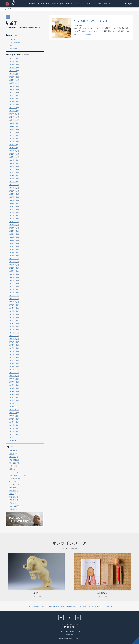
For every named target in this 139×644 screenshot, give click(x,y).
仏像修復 (13, 485)
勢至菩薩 (13, 500)
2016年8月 (13, 416)
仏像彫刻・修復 (44, 3)
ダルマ (12, 454)
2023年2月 (13, 179)
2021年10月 (14, 228)
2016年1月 (13, 434)
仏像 (11, 481)
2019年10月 (14, 302)
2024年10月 (14, 120)
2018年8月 (13, 345)
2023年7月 (13, 166)
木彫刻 (12, 466)
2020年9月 (13, 268)
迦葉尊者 (13, 491)
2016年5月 (13, 422)
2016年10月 (14, 410)
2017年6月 (13, 388)
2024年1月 (13, 148)
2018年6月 (13, 351)
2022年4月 (13, 209)
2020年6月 (13, 277)
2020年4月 (13, 283)
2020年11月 (14, 262)
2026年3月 (13, 71)
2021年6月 (13, 240)
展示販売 (13, 457)
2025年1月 (13, 111)
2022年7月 (13, 200)
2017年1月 (13, 400)
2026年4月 (13, 68)
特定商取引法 (107, 606)
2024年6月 (13, 132)
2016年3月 (13, 428)
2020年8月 (13, 271)
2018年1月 (13, 367)
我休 (13, 3)
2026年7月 (13, 58)
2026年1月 (13, 77)
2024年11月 (14, 117)
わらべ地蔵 (13, 478)
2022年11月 (14, 188)
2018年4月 (13, 357)
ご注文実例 (79, 3)
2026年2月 (13, 74)
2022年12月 (14, 185)
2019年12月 (14, 296)
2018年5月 (13, 354)
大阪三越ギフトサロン (17, 475)
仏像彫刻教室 (14, 460)
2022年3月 (13, 213)
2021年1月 (13, 256)
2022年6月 (13, 203)
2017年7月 (13, 385)
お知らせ (13, 39)
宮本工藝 (98, 3)
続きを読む (88, 34)
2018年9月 (13, 342)
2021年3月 (13, 249)
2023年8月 (13, 163)
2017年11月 (14, 373)
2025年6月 (13, 95)
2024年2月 (13, 145)
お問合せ (107, 3)
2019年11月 (14, 299)
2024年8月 (13, 126)
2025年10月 (14, 83)
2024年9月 (13, 123)
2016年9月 (13, 413)
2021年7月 (13, 237)
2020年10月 (14, 265)
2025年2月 (13, 108)
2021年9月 (13, 231)
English (128, 3)
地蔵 (11, 469)
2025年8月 (13, 89)
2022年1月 (13, 219)
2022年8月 (13, 197)
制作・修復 (13, 48)
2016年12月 (14, 404)
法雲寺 (12, 503)
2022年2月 (13, 216)
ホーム (4, 9)
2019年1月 (13, 330)
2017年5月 (13, 391)
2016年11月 (14, 407)
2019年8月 (13, 308)
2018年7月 (13, 348)
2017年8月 (13, 382)
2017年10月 (14, 376)
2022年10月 (14, 191)
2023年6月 (13, 169)
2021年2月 (13, 253)
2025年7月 (13, 92)
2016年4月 (13, 425)
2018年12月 (14, 333)
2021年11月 (14, 225)
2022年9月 (13, 194)
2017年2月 (13, 397)
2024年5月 (13, 135)
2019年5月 (13, 317)
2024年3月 (13, 142)
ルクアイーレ (14, 472)
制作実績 (69, 3)
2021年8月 (13, 234)
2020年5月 (13, 280)
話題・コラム (14, 45)
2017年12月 (14, 370)
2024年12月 (14, 114)
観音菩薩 (13, 497)
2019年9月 (13, 305)
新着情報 (32, 3)
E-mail (69, 634)
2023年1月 (13, 182)
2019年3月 (13, 323)
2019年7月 (13, 311)
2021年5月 (13, 243)
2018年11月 (14, 336)
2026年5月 (13, 65)
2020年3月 (13, 286)
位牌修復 (13, 509)
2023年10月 (14, 157)
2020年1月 (13, 293)
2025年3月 (13, 105)
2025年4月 (13, 102)
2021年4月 (13, 246)
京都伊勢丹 (13, 451)
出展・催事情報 (15, 42)
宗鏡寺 (12, 494)
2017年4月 (13, 394)
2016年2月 (13, 431)
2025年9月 (13, 86)
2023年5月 (13, 172)
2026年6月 (13, 62)
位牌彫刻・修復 (58, 3)
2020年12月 (14, 259)
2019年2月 (13, 327)
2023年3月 (13, 176)
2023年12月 (14, 151)
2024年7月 (13, 129)
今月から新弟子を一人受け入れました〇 (90, 21)
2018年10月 (14, 339)
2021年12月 (14, 222)
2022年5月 (13, 206)
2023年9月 (13, 160)
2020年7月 (13, 274)
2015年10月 (14, 441)
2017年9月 (13, 379)
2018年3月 (13, 360)
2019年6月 (13, 314)
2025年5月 (13, 99)
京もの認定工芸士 (16, 506)
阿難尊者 (13, 488)
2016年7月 (13, 419)
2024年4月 (13, 139)
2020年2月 (13, 290)
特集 (89, 3)
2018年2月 (13, 364)
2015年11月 (14, 437)
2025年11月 (14, 80)
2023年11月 (14, 154)
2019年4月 (13, 320)
